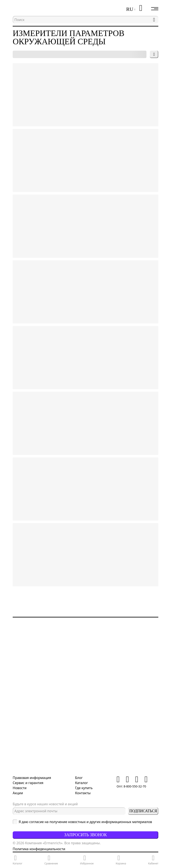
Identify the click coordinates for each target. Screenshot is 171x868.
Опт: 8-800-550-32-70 (131, 786)
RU (130, 9)
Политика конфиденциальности (39, 849)
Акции (18, 793)
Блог (79, 778)
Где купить (84, 788)
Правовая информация (32, 778)
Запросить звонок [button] (85, 835)
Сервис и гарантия (28, 783)
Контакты (83, 793)
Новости (20, 788)
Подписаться (143, 811)
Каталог (82, 783)
